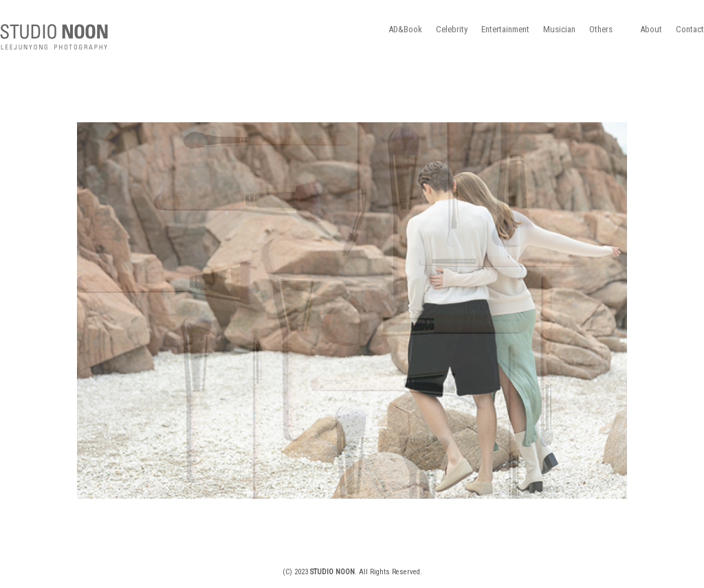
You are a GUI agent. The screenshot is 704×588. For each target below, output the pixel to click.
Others (601, 29)
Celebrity (452, 29)
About (651, 29)
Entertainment (505, 29)
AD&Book (405, 29)
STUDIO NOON (54, 37)
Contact (690, 29)
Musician (559, 29)
